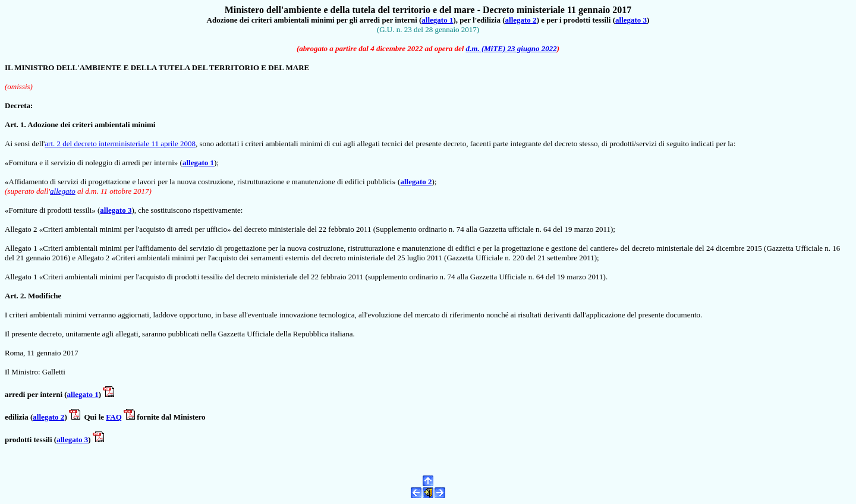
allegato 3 (631, 20)
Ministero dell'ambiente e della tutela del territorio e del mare (350, 10)
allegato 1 (437, 20)
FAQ (114, 417)
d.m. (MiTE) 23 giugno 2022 (512, 48)
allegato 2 (521, 20)
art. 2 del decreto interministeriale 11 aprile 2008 (120, 144)
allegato (63, 191)
